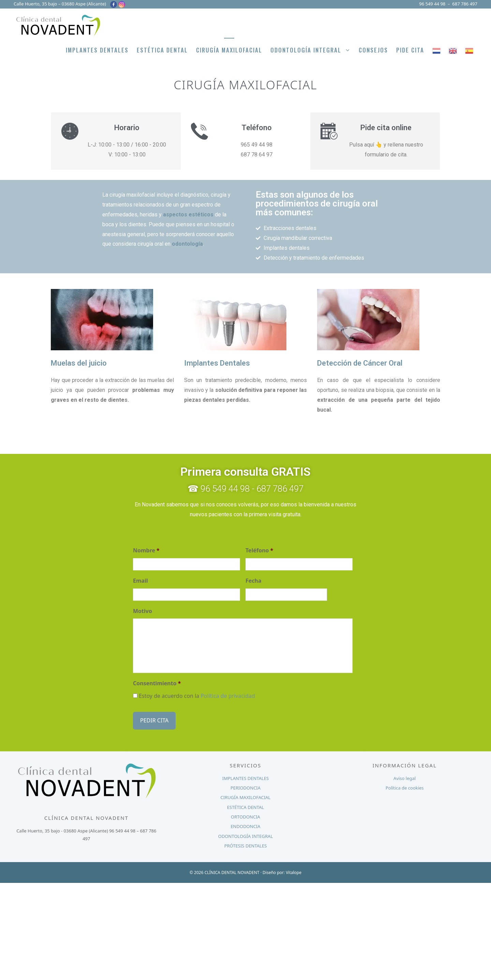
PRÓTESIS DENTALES (246, 844)
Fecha (254, 581)
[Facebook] (114, 4)
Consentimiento (157, 683)
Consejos (373, 50)
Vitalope (294, 871)
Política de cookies (405, 786)
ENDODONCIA (245, 825)
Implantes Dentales (97, 50)
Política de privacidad (228, 696)
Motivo (143, 611)
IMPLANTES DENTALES (245, 777)
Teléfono (259, 550)
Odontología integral (313, 50)
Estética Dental (162, 50)
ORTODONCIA (245, 815)
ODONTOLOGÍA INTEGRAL (245, 835)
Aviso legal (405, 777)
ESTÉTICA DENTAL (245, 806)
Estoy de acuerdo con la (197, 696)
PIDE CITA (410, 50)
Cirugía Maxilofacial (229, 50)
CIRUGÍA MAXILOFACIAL (246, 796)
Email (140, 581)
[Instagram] (122, 4)
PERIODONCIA (245, 786)
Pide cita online (386, 128)
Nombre (146, 550)
